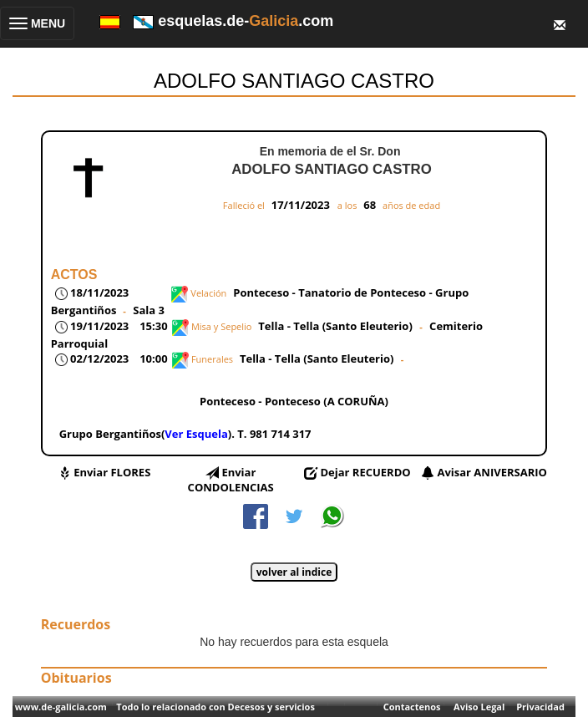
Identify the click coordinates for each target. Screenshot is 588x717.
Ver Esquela (196, 434)
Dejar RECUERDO (365, 472)
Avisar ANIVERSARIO (492, 472)
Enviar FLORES (112, 472)
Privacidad (540, 707)
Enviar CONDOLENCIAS (231, 480)
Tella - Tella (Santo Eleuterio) (337, 326)
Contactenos (412, 707)
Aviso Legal (479, 707)
